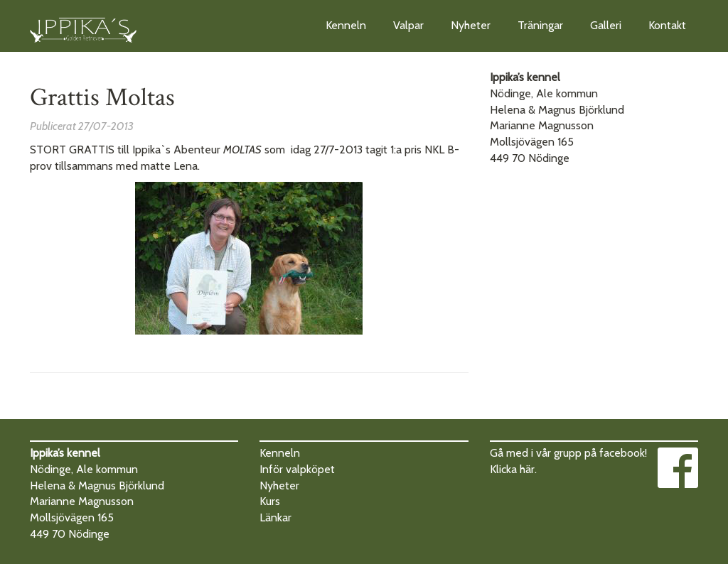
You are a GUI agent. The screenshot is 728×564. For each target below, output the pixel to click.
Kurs (270, 501)
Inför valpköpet (297, 469)
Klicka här (512, 469)
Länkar (275, 517)
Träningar (540, 25)
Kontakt (667, 25)
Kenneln (346, 25)
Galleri (606, 25)
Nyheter (471, 25)
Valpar (408, 25)
